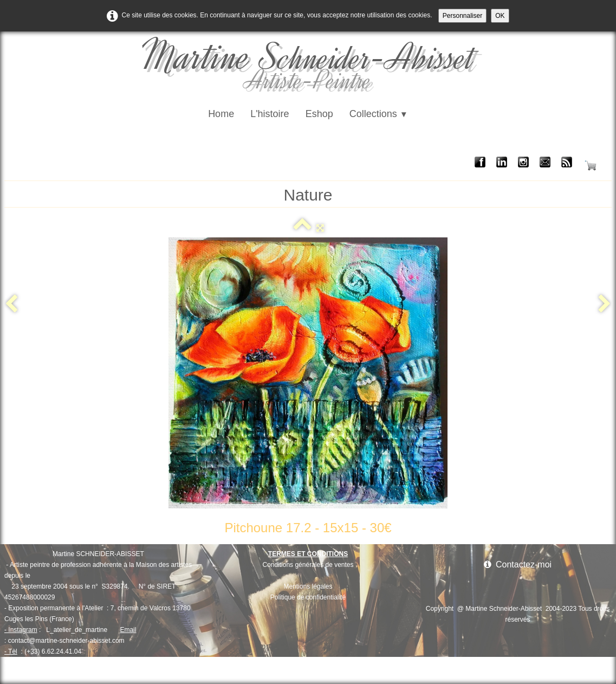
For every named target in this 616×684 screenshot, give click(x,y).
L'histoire (270, 114)
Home (221, 114)
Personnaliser (462, 16)
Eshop (319, 114)
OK (500, 16)
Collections (379, 114)
